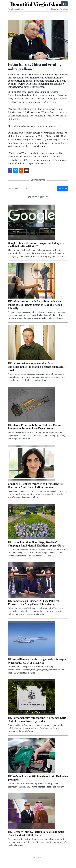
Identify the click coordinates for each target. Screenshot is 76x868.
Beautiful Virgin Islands (38, 4)
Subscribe (62, 188)
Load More (38, 857)
